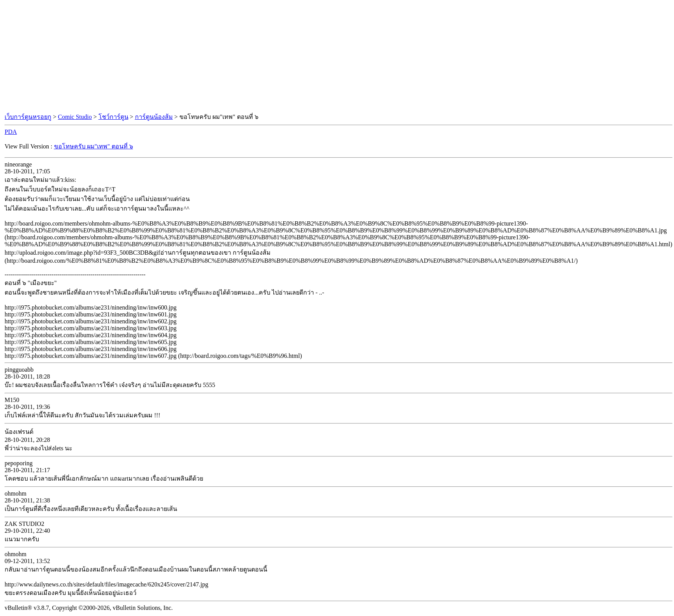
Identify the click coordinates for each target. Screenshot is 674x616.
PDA (11, 132)
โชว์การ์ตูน (113, 117)
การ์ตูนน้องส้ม (154, 117)
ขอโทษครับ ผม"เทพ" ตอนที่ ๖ (94, 146)
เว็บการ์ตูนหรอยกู (28, 117)
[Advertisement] (337, 57)
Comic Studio (75, 117)
